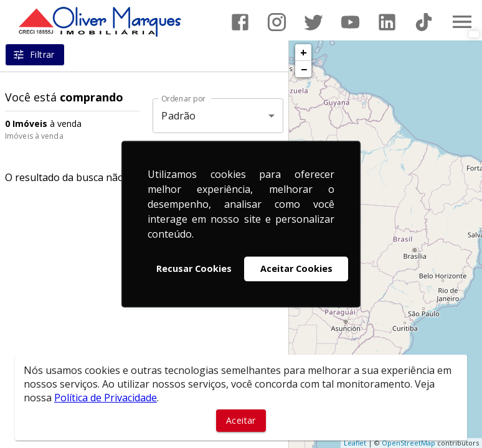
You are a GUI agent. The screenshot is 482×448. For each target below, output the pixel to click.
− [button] (304, 69)
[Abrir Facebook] (240, 22)
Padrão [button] (178, 116)
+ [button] (304, 52)
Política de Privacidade (106, 398)
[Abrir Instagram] (277, 22)
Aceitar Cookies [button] (296, 268)
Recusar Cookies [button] (194, 268)
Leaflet (355, 443)
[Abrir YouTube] (350, 22)
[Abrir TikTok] (424, 22)
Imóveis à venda (34, 136)
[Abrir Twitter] (314, 22)
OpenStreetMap (409, 443)
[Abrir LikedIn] (387, 22)
